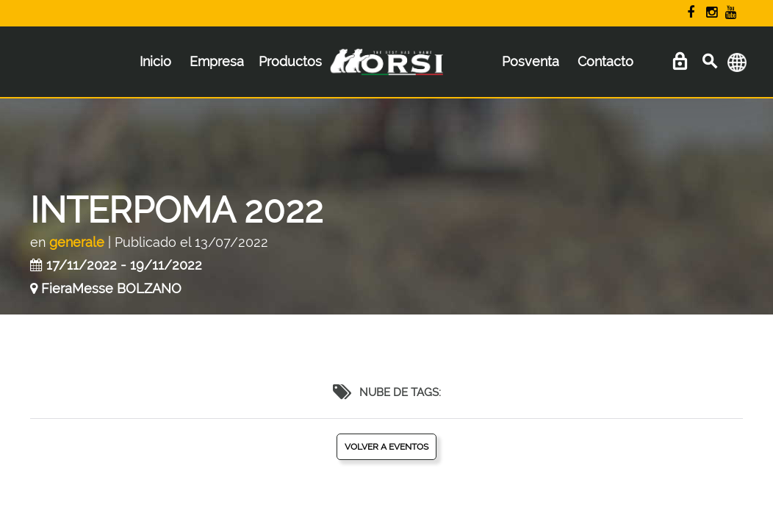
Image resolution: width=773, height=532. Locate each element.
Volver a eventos (386, 447)
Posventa (531, 61)
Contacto (605, 61)
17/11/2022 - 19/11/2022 (124, 265)
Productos (290, 61)
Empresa (217, 61)
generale (77, 242)
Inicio (155, 61)
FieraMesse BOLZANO (111, 288)
